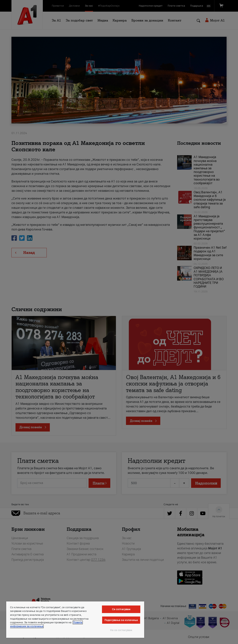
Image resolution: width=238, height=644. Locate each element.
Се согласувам (121, 609)
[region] (75, 620)
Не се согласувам (121, 630)
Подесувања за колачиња (121, 620)
